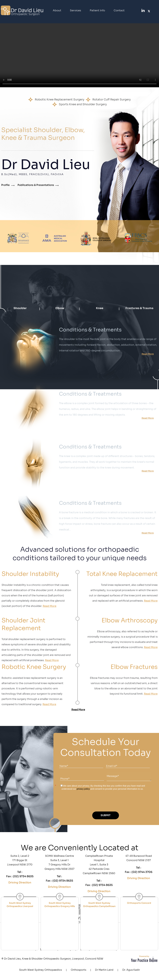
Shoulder (20, 308)
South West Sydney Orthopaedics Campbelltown (99, 905)
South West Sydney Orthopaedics (40, 970)
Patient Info (97, 10)
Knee (100, 308)
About (57, 10)
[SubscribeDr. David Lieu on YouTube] (155, 11)
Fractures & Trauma (139, 308)
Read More (148, 354)
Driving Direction (20, 883)
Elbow (60, 308)
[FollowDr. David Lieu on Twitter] (149, 10)
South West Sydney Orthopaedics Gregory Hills (60, 905)
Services (75, 10)
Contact (119, 10)
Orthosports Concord (139, 903)
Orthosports (78, 970)
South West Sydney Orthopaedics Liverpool (20, 905)
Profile (5, 185)
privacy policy (83, 789)
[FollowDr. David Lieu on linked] (143, 10)
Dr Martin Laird (104, 970)
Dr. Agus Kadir (131, 970)
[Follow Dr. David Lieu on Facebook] (136, 10)
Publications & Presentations (36, 185)
